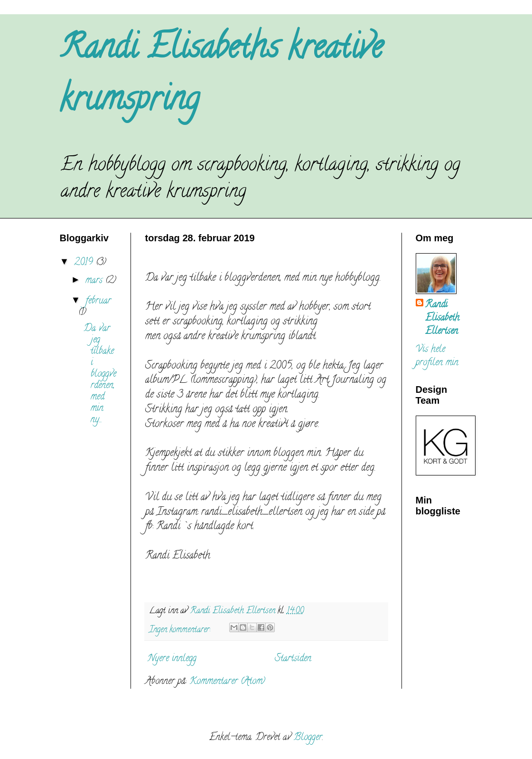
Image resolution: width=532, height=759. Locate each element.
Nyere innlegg (172, 659)
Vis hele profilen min (437, 356)
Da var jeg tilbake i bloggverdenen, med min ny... (100, 375)
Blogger (308, 738)
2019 (85, 263)
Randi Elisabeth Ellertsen (442, 319)
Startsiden (293, 659)
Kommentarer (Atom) (227, 682)
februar (98, 301)
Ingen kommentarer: (181, 630)
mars (95, 281)
